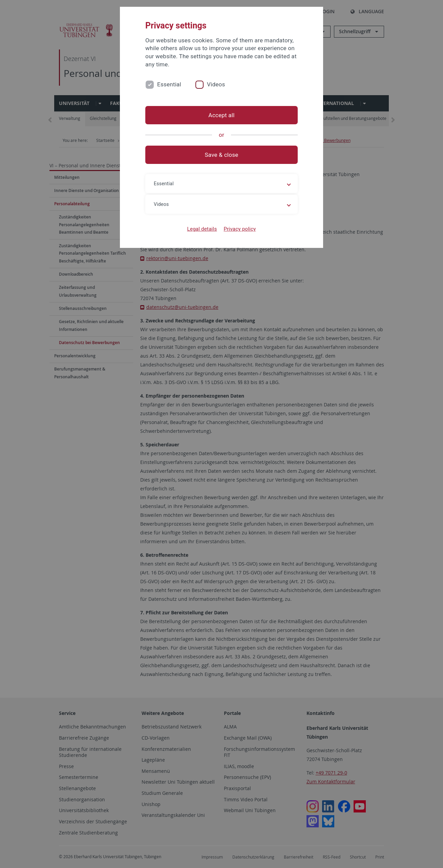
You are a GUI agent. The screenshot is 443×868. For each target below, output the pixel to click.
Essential (169, 84)
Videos (216, 84)
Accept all (221, 115)
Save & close (222, 155)
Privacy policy (240, 229)
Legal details (202, 229)
